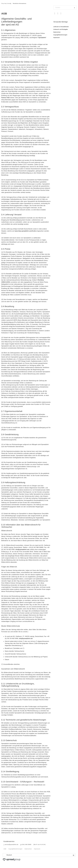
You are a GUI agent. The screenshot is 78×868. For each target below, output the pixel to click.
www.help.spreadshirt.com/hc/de (25, 231)
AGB (5, 849)
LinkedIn (61, 13)
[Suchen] (65, 7)
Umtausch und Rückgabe (61, 29)
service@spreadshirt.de (11, 845)
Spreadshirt (42, 38)
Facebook (55, 13)
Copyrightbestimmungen (60, 35)
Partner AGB (5, 98)
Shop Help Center (6, 4)
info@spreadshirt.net (22, 550)
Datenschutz (57, 32)
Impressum (56, 38)
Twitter (58, 13)
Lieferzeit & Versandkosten (61, 27)
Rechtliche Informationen (20, 4)
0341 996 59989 (27, 845)
